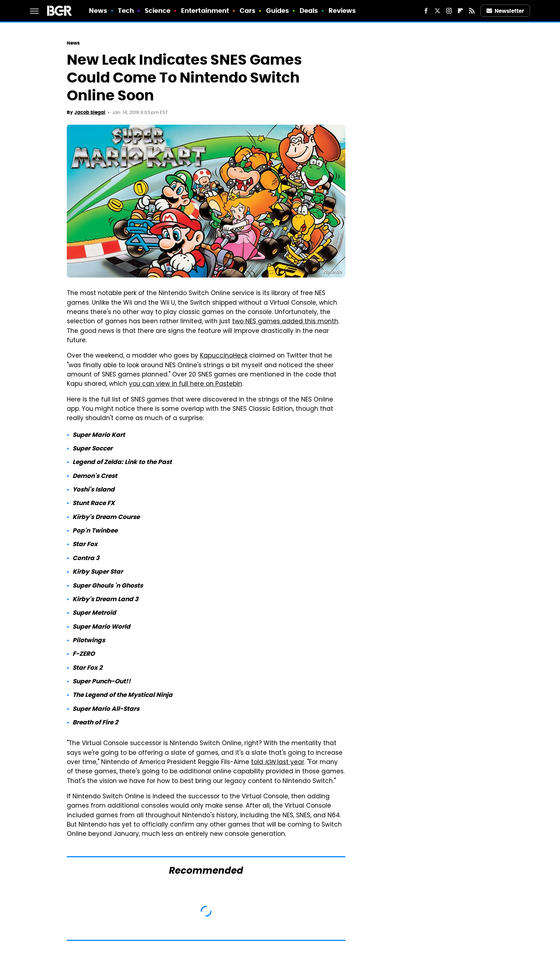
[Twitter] (437, 11)
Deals (309, 11)
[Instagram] (449, 11)
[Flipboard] (460, 11)
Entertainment (205, 11)
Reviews (342, 11)
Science (158, 11)
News (98, 11)
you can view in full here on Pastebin (186, 384)
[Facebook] (426, 11)
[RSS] (472, 11)
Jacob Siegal (90, 112)
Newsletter (505, 11)
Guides (278, 11)
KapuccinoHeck (224, 356)
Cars (247, 11)
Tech (126, 11)
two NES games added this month (285, 322)
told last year (278, 763)
